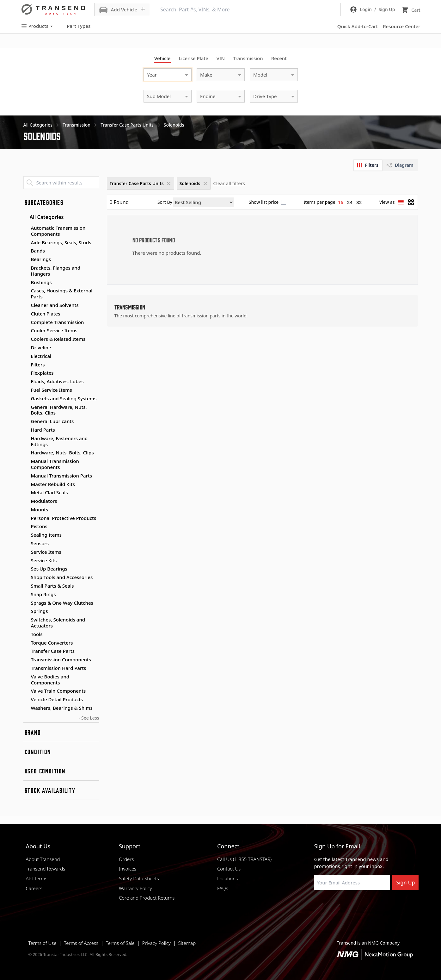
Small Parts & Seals (52, 586)
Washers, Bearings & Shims (62, 708)
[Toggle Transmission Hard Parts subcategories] (26, 668)
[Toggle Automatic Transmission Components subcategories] (26, 228)
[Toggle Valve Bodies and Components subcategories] (26, 677)
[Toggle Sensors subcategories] (26, 544)
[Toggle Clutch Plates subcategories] (26, 314)
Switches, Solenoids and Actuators (58, 623)
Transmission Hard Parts (59, 668)
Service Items (46, 552)
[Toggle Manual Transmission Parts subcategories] (26, 476)
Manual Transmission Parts (62, 476)
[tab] (368, 165)
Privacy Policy (156, 943)
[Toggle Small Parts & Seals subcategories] (26, 586)
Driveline (41, 347)
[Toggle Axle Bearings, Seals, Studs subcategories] (26, 243)
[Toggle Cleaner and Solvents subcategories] (26, 305)
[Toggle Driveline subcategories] (26, 348)
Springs (40, 611)
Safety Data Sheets (139, 878)
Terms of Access (81, 943)
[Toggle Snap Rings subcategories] (26, 595)
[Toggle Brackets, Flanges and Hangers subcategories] (26, 268)
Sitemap (187, 943)
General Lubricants (52, 421)
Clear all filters (229, 183)
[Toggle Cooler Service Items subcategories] (26, 331)
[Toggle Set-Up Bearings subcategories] (26, 569)
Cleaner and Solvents (55, 305)
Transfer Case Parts (53, 651)
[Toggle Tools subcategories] (26, 634)
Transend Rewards (46, 869)
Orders (126, 859)
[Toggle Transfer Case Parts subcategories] (26, 651)
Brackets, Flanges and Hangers (56, 271)
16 (341, 202)
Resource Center (401, 26)
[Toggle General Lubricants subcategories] (26, 421)
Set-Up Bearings (49, 569)
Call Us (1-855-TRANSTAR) (244, 859)
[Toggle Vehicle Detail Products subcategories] (26, 700)
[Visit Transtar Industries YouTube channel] (380, 905)
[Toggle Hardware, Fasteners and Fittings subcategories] (26, 439)
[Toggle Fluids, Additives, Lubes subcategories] (26, 382)
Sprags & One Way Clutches (62, 603)
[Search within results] (61, 183)
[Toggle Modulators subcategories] (26, 501)
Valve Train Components (58, 691)
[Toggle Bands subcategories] (26, 251)
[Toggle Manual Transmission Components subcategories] (26, 461)
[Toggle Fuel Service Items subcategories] (26, 390)
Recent (279, 58)
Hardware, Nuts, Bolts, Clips (62, 453)
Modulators (44, 501)
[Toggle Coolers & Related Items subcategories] (26, 339)
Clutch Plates (46, 314)
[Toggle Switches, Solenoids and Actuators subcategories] (26, 620)
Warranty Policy (135, 888)
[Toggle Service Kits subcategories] (26, 561)
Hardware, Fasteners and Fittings (59, 441)
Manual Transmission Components (55, 464)
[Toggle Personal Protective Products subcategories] (26, 518)
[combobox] (161, 74)
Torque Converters (52, 643)
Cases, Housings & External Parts (62, 293)
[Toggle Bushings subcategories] (26, 283)
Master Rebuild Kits (53, 484)
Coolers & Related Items (58, 339)
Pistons (39, 526)
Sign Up (405, 883)
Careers (34, 888)
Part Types (75, 26)
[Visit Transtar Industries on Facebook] (317, 905)
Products (37, 26)
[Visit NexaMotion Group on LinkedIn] (333, 905)
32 (359, 202)
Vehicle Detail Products (57, 699)
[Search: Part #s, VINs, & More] (245, 9)
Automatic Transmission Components (58, 231)
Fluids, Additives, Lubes (57, 381)
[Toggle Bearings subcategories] (26, 259)
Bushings (41, 282)
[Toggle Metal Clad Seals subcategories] (26, 493)
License (193, 58)
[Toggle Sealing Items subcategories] (26, 535)
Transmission (248, 58)
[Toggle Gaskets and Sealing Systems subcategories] (26, 399)
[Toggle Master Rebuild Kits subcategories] (26, 484)
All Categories (44, 217)
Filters (38, 365)
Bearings (41, 259)
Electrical (41, 356)
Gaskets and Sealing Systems (64, 398)
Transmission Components (61, 659)
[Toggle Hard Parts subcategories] (26, 430)
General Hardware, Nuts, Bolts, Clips (59, 410)
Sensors (40, 543)
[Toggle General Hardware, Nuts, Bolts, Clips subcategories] (26, 407)
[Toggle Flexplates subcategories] (26, 373)
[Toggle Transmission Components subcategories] (26, 660)
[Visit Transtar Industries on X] (364, 905)
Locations (227, 878)
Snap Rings (43, 594)
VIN (221, 58)
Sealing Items (46, 535)
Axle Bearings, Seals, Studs (61, 242)
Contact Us (229, 869)
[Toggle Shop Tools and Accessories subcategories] (26, 577)
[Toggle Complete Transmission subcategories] (26, 322)
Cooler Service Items (54, 330)
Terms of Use (43, 943)
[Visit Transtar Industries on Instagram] (348, 905)
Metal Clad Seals (49, 492)
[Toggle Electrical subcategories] (26, 356)
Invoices (128, 869)
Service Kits (44, 560)
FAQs (223, 888)
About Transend (43, 859)
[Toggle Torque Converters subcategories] (26, 643)
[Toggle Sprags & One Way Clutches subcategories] (26, 603)
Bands (38, 251)
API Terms (37, 878)
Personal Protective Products (64, 518)
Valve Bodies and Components (50, 680)
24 (350, 202)
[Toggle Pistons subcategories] (26, 527)
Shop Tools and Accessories (62, 577)
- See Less (89, 718)
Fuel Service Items (52, 390)
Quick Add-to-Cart (358, 26)
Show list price (264, 202)
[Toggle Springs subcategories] (26, 611)
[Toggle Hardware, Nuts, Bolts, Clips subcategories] (26, 453)
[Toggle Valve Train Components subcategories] (26, 691)
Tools (37, 634)
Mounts (40, 509)
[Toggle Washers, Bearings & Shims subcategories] (26, 708)
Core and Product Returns (147, 898)
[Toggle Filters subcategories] (26, 365)
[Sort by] (203, 202)
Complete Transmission (58, 322)
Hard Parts (43, 430)
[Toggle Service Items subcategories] (26, 552)
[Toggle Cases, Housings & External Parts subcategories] (26, 291)
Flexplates (42, 373)
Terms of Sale (120, 943)
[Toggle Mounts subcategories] (26, 510)
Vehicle (162, 58)
